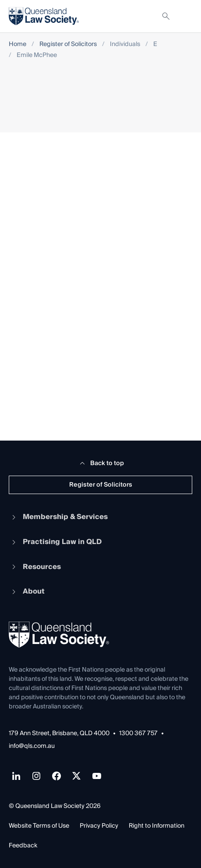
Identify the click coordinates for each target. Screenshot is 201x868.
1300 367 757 (138, 734)
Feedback (23, 846)
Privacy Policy (99, 826)
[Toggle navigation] (185, 16)
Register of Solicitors (68, 44)
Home (18, 44)
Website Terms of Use (39, 826)
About (27, 591)
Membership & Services (58, 517)
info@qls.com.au (32, 746)
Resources (35, 567)
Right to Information (157, 826)
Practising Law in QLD (55, 542)
